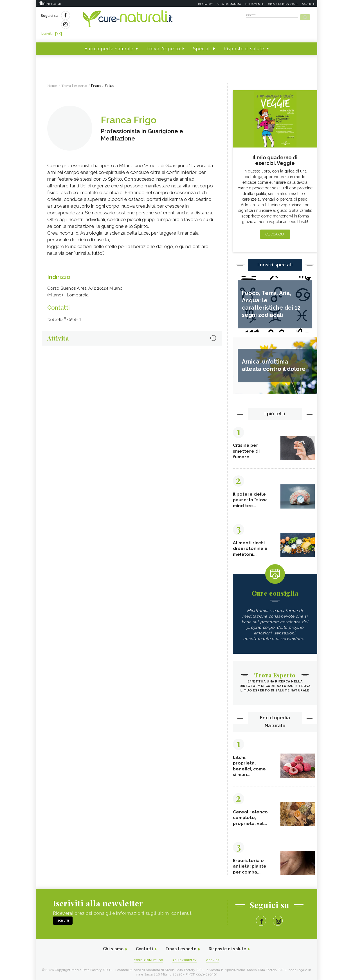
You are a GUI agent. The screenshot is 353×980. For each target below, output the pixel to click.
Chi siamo (107, 946)
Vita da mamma (229, 4)
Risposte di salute (244, 39)
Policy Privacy (185, 958)
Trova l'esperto (163, 39)
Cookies (217, 958)
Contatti (141, 946)
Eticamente (255, 4)
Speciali (202, 39)
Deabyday (206, 4)
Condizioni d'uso (145, 958)
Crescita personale (283, 4)
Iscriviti (104, 16)
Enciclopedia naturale (109, 39)
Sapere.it (309, 4)
